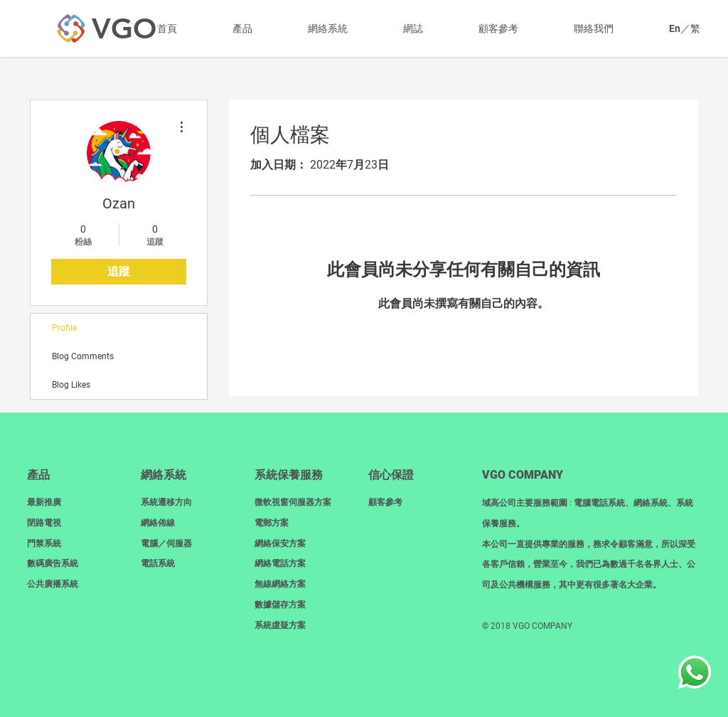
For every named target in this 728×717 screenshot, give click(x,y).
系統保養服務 (289, 475)
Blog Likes (71, 385)
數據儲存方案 (280, 605)
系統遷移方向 (166, 502)
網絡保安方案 (280, 543)
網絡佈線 (158, 523)
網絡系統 (164, 475)
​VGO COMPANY (523, 475)
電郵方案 (272, 523)
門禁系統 (44, 543)
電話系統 (158, 563)
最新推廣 (44, 502)
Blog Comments (83, 356)
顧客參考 (385, 502)
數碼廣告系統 (53, 563)
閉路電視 (44, 523)
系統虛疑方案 (280, 625)
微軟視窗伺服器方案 (293, 502)
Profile (64, 328)
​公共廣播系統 (53, 584)
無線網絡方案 (280, 584)
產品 (38, 475)
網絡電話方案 (280, 563)
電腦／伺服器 (166, 543)
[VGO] (124, 28)
